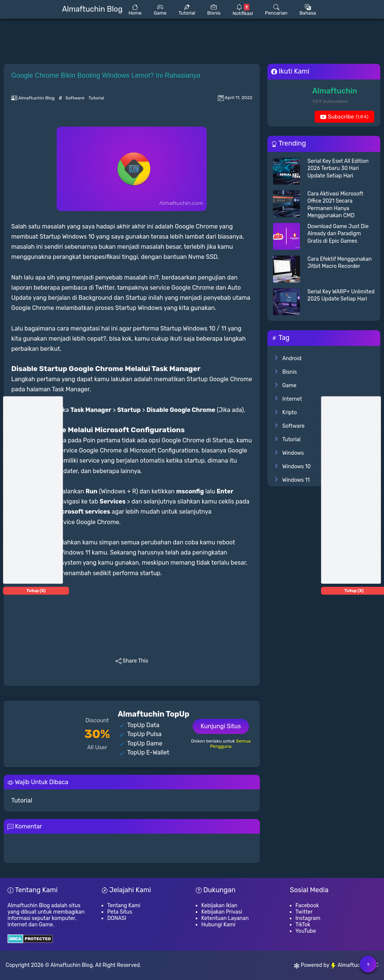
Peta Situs (120, 912)
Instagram (308, 918)
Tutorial (96, 98)
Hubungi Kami (218, 925)
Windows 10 (297, 467)
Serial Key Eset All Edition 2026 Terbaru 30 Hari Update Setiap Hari (338, 168)
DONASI (117, 918)
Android (292, 358)
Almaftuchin (335, 91)
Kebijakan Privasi (222, 912)
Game (289, 386)
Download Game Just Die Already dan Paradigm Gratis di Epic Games (338, 234)
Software (75, 98)
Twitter (304, 912)
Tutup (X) (36, 591)
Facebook (307, 906)
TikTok (303, 925)
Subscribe (344, 117)
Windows (293, 453)
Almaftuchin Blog (71, 965)
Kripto (290, 413)
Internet (292, 399)
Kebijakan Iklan (219, 906)
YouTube (306, 931)
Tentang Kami (124, 906)
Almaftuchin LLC (354, 965)
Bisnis (290, 372)
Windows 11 (296, 480)
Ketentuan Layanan (225, 918)
